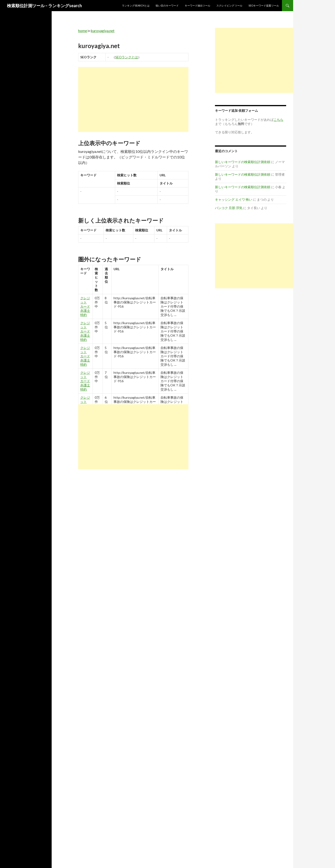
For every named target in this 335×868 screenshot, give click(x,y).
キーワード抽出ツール (198, 5)
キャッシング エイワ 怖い (234, 199)
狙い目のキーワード (167, 5)
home (83, 31)
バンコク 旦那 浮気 (229, 208)
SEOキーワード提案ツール (264, 5)
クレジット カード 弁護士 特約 (85, 306)
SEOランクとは (127, 57)
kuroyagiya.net (103, 31)
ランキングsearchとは (136, 5)
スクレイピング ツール (229, 5)
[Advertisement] (133, 99)
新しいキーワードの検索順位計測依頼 (243, 162)
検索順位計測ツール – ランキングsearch (44, 6)
